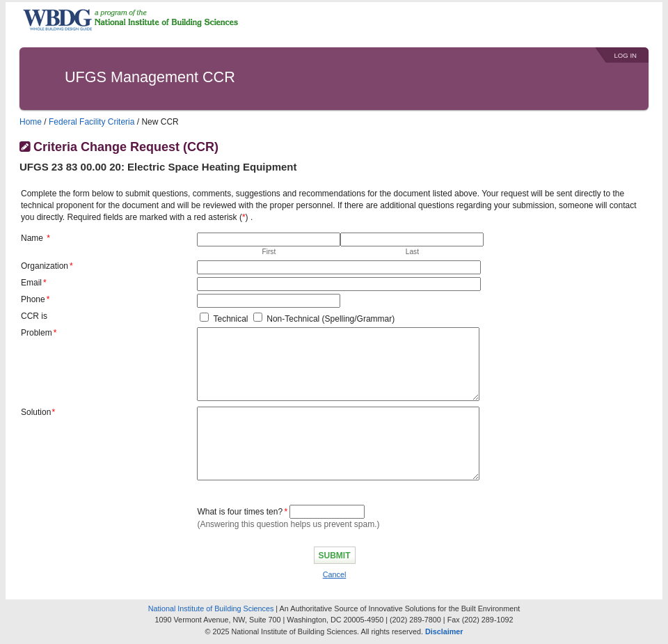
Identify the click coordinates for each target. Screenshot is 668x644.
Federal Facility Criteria (92, 122)
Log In (625, 55)
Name (32, 238)
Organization (45, 266)
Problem (37, 333)
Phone (33, 299)
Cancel (335, 574)
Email (31, 283)
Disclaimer (444, 631)
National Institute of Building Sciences (211, 608)
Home (31, 122)
